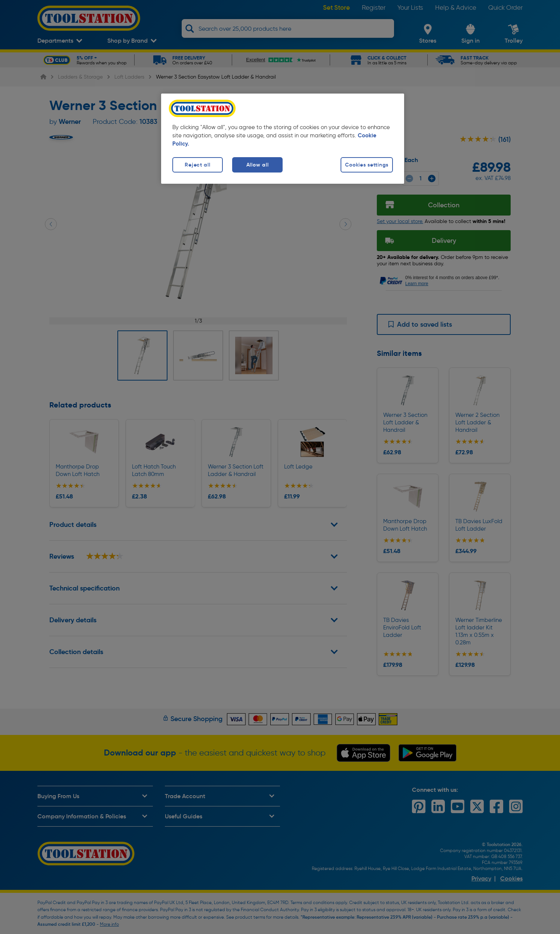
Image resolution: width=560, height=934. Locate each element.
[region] (283, 139)
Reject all (197, 165)
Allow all (257, 165)
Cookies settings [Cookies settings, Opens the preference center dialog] (367, 165)
